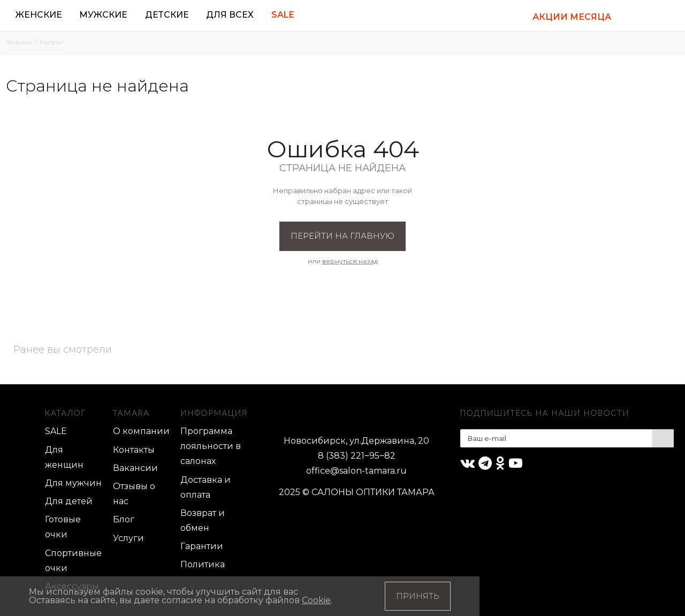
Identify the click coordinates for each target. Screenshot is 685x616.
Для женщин (64, 457)
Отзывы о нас (134, 494)
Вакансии (135, 468)
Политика (203, 564)
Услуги (128, 538)
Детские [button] (167, 15)
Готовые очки (63, 527)
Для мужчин (73, 483)
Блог (124, 519)
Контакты (134, 450)
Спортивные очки (73, 561)
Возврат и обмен (203, 520)
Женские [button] (39, 15)
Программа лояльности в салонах (211, 446)
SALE (56, 431)
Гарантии (202, 546)
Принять (418, 596)
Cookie (316, 600)
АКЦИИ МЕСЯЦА (572, 17)
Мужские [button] (103, 15)
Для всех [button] (230, 15)
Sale (283, 15)
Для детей (69, 501)
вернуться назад (350, 261)
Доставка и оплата (205, 487)
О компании (141, 431)
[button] (634, 16)
